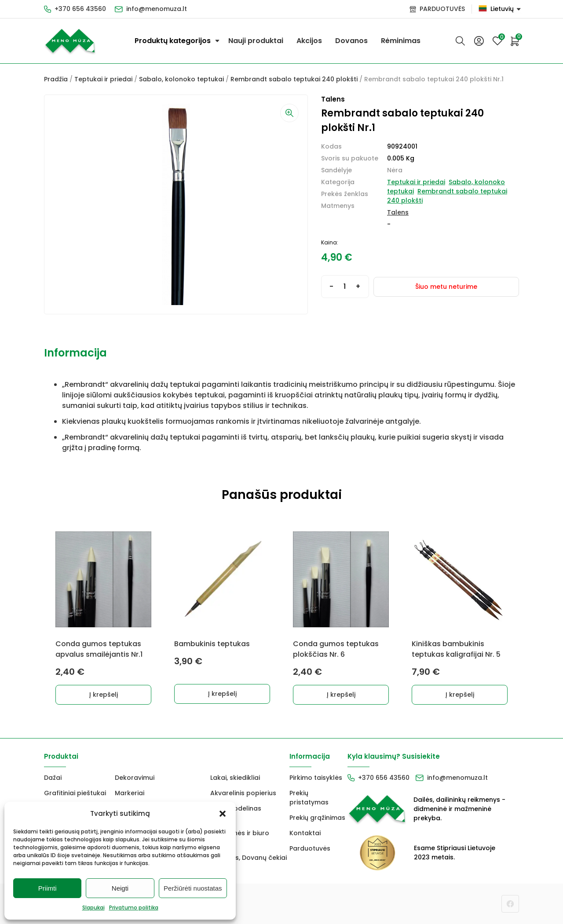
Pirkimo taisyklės (316, 778)
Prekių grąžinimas (317, 818)
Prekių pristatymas (309, 798)
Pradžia (56, 79)
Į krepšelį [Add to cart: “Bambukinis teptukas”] (222, 694)
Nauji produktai (256, 41)
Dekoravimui (135, 778)
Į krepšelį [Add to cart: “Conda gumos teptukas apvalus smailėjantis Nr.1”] (104, 695)
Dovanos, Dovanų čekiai (249, 858)
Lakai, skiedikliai (235, 778)
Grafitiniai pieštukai (75, 793)
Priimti (48, 888)
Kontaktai (305, 833)
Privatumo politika (134, 908)
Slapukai (93, 908)
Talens (398, 212)
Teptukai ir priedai (103, 79)
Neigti (120, 888)
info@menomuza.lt (157, 9)
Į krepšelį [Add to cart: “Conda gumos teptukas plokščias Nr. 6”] (341, 695)
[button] (223, 814)
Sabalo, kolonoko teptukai (181, 79)
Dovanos (351, 41)
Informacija (75, 353)
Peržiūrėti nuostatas (193, 888)
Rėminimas (401, 41)
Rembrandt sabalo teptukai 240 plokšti (294, 79)
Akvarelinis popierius (243, 793)
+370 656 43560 (80, 9)
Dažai (53, 778)
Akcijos (309, 41)
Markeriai (130, 793)
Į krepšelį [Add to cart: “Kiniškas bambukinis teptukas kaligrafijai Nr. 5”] (460, 695)
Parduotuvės (310, 848)
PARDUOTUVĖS (442, 9)
